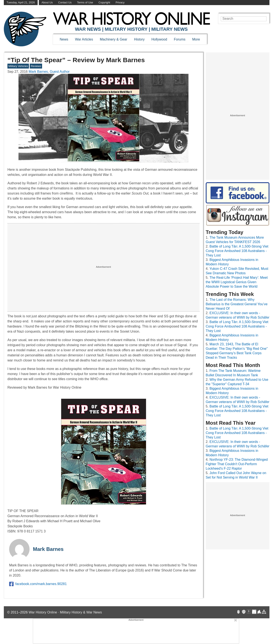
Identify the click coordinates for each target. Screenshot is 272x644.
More (196, 39)
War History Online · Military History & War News (65, 612)
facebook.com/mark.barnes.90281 (38, 584)
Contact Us (65, 2)
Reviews (36, 66)
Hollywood (159, 39)
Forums (180, 39)
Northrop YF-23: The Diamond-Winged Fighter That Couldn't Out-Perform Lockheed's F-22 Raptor (237, 464)
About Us (47, 2)
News (64, 39)
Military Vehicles (18, 66)
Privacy (120, 2)
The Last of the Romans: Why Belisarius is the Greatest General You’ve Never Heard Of (237, 304)
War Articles (84, 39)
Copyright (104, 2)
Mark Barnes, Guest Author (49, 72)
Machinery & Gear (114, 39)
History (139, 39)
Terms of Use (85, 2)
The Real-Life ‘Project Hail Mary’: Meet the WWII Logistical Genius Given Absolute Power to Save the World (237, 282)
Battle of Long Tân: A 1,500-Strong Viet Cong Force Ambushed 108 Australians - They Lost (237, 251)
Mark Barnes (48, 549)
